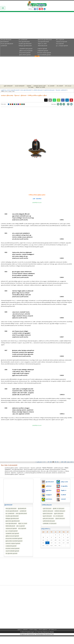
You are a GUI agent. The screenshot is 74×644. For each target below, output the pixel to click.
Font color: (4, 104)
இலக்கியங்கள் (15, 90)
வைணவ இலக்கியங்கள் (25, 44)
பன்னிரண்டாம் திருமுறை (50, 523)
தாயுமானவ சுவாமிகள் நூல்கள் (14, 538)
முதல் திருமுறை (47, 508)
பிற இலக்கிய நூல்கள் (11, 553)
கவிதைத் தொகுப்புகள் (40, 86)
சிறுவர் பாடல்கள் (40, 87)
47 (49, 462)
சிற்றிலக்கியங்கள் (43, 46)
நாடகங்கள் (60, 86)
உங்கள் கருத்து (33, 630)
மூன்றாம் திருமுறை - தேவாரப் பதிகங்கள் (55, 90)
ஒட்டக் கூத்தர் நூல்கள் (62, 46)
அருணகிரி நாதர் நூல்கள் (26, 49)
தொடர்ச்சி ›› (70, 462)
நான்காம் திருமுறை (60, 511)
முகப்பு (19, 630)
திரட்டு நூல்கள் (60, 40)
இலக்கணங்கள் (5, 42)
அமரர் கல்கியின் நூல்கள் (44, 55)
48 (51, 462)
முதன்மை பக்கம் (6, 90)
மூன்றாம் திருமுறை (48, 511)
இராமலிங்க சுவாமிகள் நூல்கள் (14, 541)
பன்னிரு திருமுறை (38, 90)
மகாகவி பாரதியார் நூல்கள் (13, 543)
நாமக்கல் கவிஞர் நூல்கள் (44, 53)
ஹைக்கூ (29, 86)
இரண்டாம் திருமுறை (59, 508)
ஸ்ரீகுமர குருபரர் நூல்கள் (26, 51)
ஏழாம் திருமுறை (47, 516)
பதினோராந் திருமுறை (49, 521)
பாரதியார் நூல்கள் (42, 49)
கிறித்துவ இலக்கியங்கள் (25, 46)
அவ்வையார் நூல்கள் (62, 42)
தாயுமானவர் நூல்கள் (25, 53)
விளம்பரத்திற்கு (43, 630)
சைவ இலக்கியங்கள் (24, 42)
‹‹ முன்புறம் (39, 462)
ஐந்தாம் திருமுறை (48, 513)
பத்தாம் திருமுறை (60, 518)
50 (55, 462)
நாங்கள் (25, 630)
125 (65, 462)
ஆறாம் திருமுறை (59, 513)
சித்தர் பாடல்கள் (42, 44)
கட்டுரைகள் (51, 86)
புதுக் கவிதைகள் (8, 86)
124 (62, 462)
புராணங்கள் (4, 46)
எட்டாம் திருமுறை (58, 516)
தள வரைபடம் (53, 630)
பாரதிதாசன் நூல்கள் (43, 51)
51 (58, 462)
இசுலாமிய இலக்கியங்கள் (45, 40)
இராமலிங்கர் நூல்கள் (25, 55)
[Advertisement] (18, 26)
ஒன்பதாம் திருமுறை (48, 518)
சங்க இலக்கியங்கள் (6, 40)
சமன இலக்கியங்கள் (43, 42)
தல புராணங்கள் (23, 40)
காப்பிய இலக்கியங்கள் (7, 44)
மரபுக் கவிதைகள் (20, 86)
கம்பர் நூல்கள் (60, 44)
